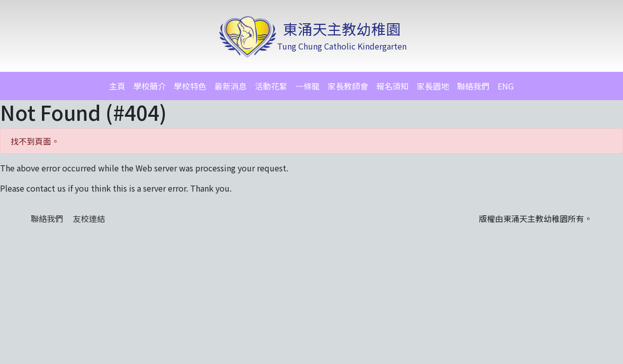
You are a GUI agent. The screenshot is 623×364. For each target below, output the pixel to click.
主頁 (117, 86)
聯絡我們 (473, 86)
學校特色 (190, 86)
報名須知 (392, 86)
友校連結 (89, 218)
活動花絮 (271, 86)
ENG (506, 86)
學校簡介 (150, 86)
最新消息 (231, 86)
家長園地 (433, 86)
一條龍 (307, 86)
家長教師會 (348, 86)
